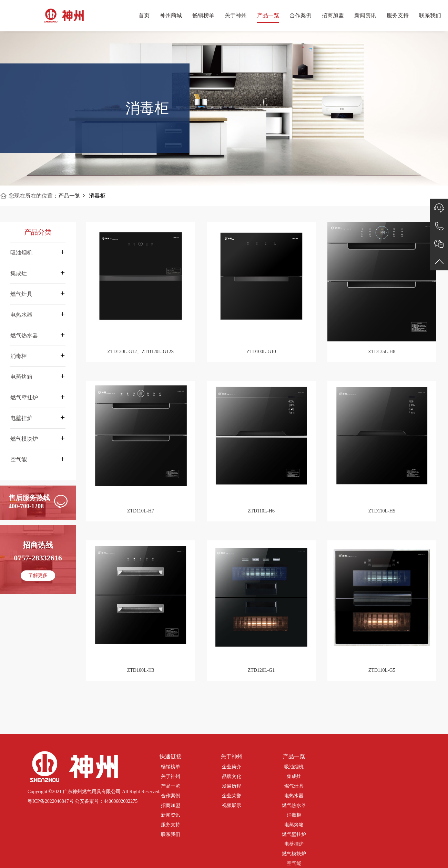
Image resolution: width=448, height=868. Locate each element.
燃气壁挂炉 (294, 834)
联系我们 (430, 15)
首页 (144, 15)
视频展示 (232, 805)
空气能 (294, 863)
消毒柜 (97, 196)
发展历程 (232, 786)
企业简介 (232, 767)
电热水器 (294, 796)
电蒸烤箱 (294, 825)
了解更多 (38, 575)
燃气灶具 (294, 786)
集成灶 (294, 776)
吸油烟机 (294, 767)
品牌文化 (232, 776)
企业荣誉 (232, 796)
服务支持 (398, 15)
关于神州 (236, 15)
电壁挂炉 (294, 844)
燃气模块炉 (294, 854)
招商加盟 (333, 15)
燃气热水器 (294, 805)
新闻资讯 (365, 15)
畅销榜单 (203, 15)
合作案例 (301, 15)
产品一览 (268, 15)
